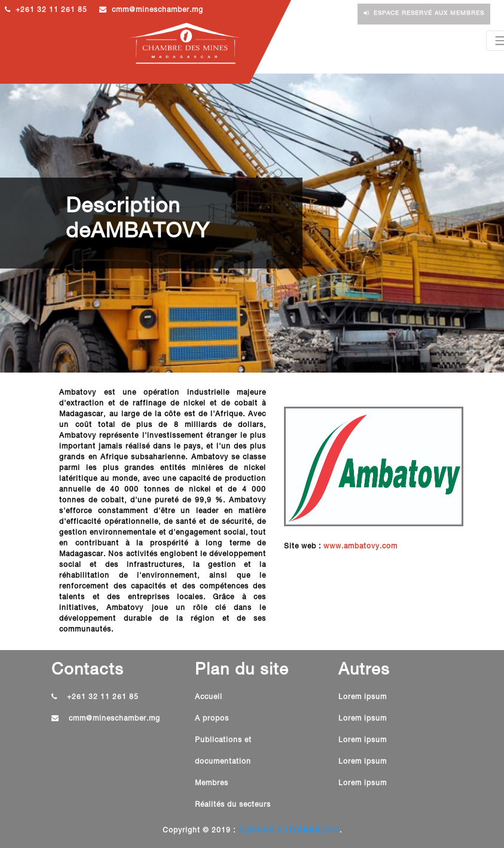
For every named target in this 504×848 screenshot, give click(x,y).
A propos (212, 719)
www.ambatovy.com (361, 547)
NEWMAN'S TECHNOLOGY (289, 831)
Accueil (209, 697)
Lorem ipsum (363, 697)
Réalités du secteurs (233, 805)
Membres (212, 783)
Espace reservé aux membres (424, 13)
